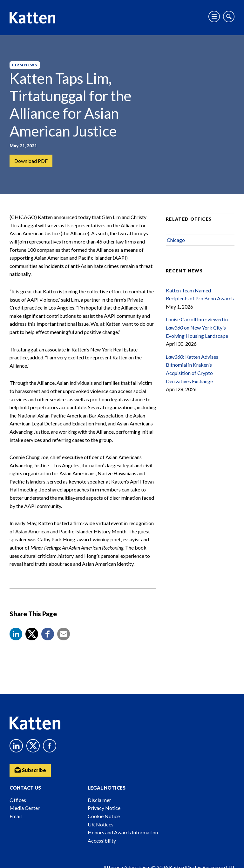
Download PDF (31, 161)
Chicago (176, 240)
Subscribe (30, 770)
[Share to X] (32, 634)
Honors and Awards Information (123, 832)
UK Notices (101, 824)
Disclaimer (99, 800)
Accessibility (102, 841)
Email (16, 816)
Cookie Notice (104, 816)
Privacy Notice (104, 808)
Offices (18, 800)
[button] (16, 634)
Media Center (25, 808)
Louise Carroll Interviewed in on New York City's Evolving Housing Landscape (197, 327)
